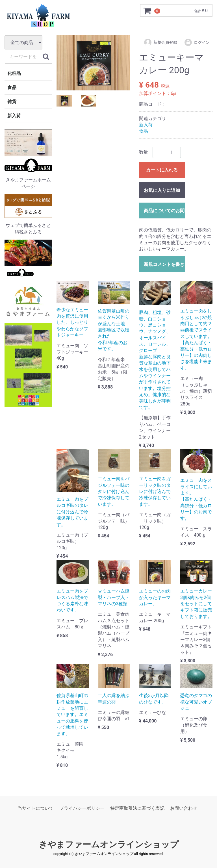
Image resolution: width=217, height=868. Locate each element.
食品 (12, 87)
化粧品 (14, 73)
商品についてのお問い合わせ (164, 211)
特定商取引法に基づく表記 (137, 808)
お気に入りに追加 (162, 190)
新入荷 (14, 116)
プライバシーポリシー (82, 808)
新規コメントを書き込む (164, 264)
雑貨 (12, 102)
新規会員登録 (160, 42)
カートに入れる (162, 170)
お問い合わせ (184, 808)
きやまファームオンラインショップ (109, 844)
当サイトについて (36, 808)
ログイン (197, 42)
